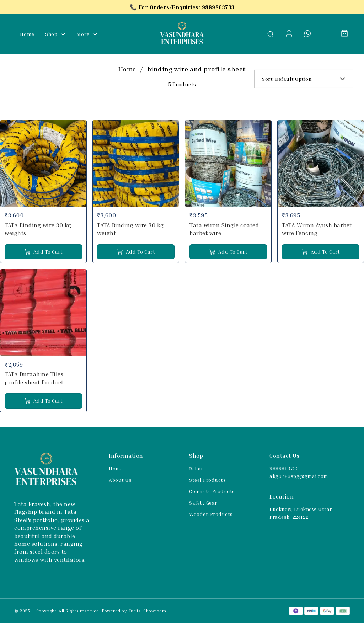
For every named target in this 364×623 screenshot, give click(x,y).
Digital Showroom (148, 611)
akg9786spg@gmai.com (299, 476)
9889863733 (284, 468)
